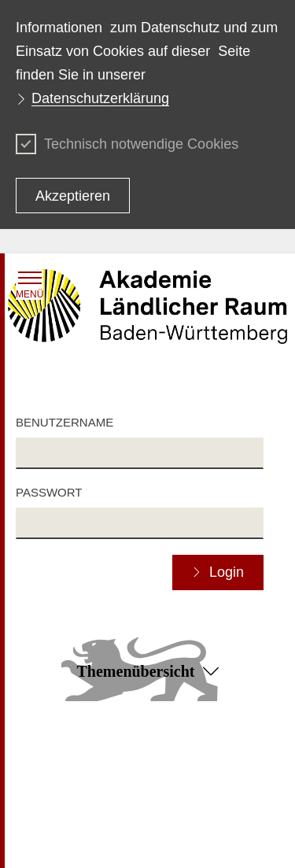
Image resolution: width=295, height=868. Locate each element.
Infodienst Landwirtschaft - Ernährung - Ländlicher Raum (146, 827)
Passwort (49, 492)
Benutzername (65, 422)
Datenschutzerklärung (100, 98)
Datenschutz (179, 755)
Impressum (43, 755)
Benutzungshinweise (198, 777)
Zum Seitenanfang (147, 733)
